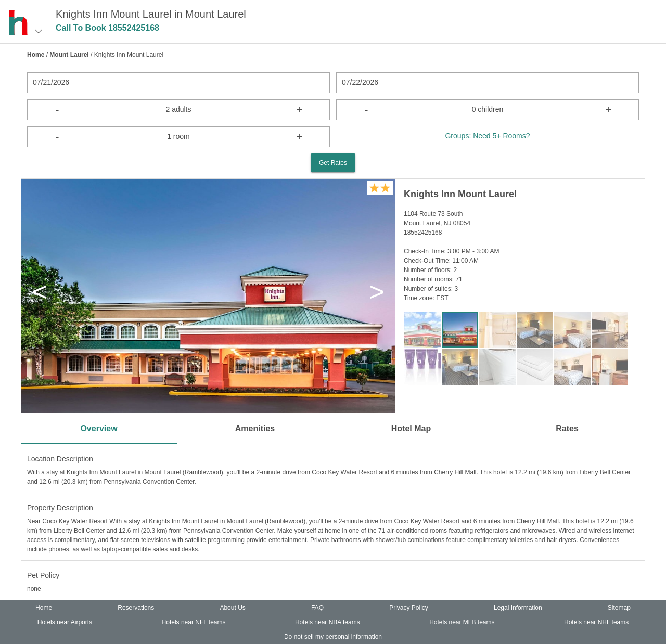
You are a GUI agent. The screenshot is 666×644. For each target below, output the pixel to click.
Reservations (136, 608)
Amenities (255, 428)
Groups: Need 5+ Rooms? (487, 136)
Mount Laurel (69, 55)
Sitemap (619, 608)
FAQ (317, 608)
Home (36, 55)
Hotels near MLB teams (462, 622)
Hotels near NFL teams (194, 622)
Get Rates (333, 163)
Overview (99, 428)
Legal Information (518, 608)
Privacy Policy (409, 608)
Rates (567, 428)
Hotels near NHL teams (596, 622)
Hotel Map (411, 428)
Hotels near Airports (65, 622)
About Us (232, 608)
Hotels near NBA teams (328, 622)
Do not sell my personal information (333, 637)
